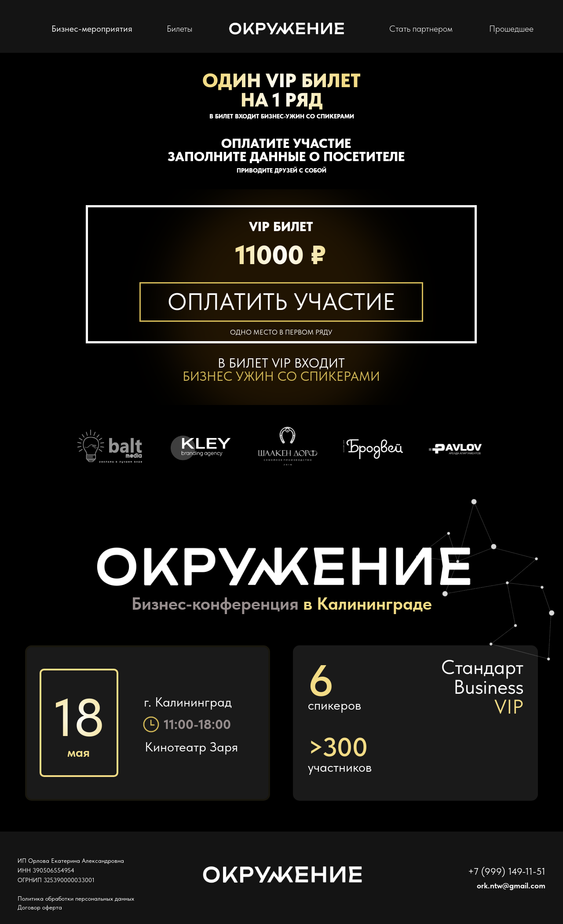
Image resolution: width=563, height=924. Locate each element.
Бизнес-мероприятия (92, 29)
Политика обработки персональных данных (76, 898)
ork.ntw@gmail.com (511, 885)
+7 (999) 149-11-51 (507, 871)
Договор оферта (40, 907)
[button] (281, 302)
